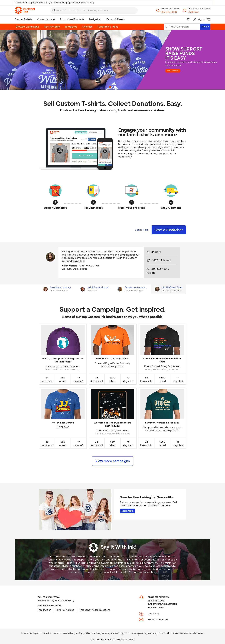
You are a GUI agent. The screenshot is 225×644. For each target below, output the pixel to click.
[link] (25, 10)
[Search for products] (91, 11)
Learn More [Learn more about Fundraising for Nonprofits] (127, 511)
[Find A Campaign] (184, 27)
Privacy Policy (75, 633)
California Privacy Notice (96, 633)
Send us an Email (158, 620)
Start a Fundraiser (182, 71)
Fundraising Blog (65, 610)
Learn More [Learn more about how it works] (142, 230)
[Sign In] (199, 20)
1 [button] (110, 87)
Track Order (44, 610)
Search (205, 27)
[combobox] (94, 10)
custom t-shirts (59, 633)
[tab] (58, 289)
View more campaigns (113, 461)
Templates (71, 27)
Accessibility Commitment (124, 633)
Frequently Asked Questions (95, 610)
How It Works (52, 27)
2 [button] (115, 87)
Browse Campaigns (27, 27)
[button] (199, 12)
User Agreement (148, 633)
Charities (87, 27)
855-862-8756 (156, 608)
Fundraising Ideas (108, 27)
